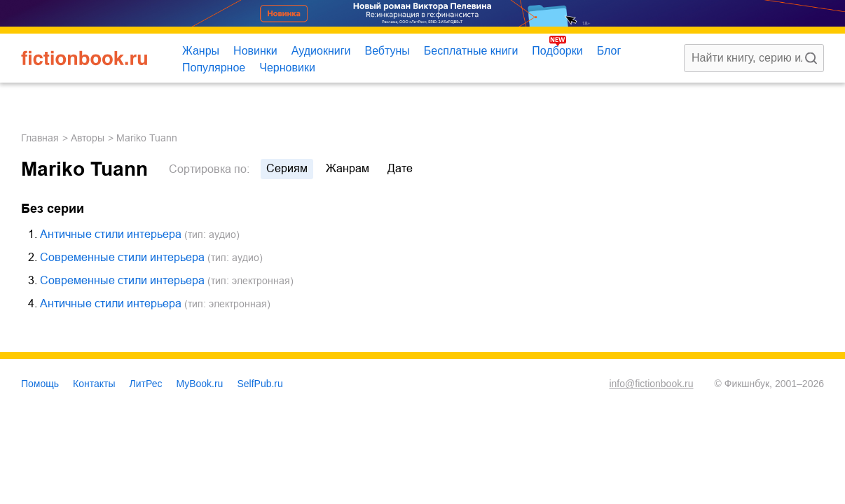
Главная (40, 138)
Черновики (287, 68)
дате (400, 168)
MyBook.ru (200, 384)
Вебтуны (387, 51)
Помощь (40, 384)
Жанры (201, 51)
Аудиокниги (321, 51)
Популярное (214, 68)
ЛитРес (146, 384)
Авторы (88, 138)
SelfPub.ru (260, 384)
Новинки (255, 51)
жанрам (348, 168)
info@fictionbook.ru (651, 384)
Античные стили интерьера (111, 234)
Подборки (557, 51)
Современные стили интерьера (122, 257)
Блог (609, 51)
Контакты (94, 384)
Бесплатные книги (471, 51)
